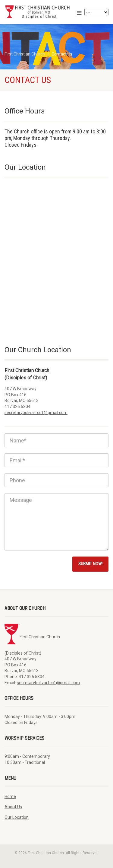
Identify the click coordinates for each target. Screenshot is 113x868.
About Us (13, 807)
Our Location (17, 817)
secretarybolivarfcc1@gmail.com (36, 413)
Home (10, 796)
